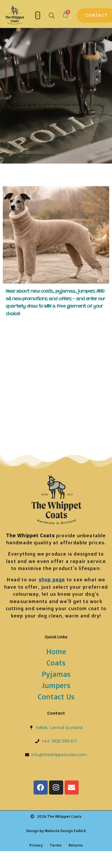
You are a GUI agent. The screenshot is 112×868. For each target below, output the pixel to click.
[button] (38, 15)
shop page (52, 579)
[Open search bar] (52, 15)
